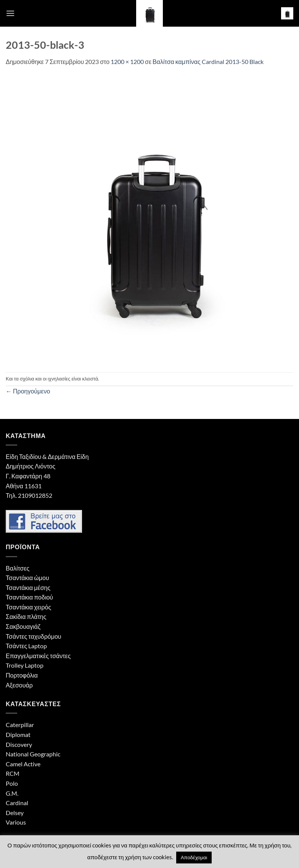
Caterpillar (20, 725)
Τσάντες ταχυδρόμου (34, 636)
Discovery (19, 744)
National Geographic (33, 754)
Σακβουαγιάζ (23, 626)
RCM (13, 773)
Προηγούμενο (28, 391)
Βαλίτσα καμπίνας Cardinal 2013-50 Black (208, 62)
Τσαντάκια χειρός (28, 607)
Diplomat (18, 735)
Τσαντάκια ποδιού (29, 597)
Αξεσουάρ (19, 685)
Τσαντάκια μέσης (28, 587)
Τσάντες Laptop (26, 646)
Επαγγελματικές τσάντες (38, 656)
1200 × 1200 (127, 62)
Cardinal (17, 803)
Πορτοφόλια (22, 675)
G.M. (12, 793)
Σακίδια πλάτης (26, 616)
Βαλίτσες (18, 568)
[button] (10, 13)
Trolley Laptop (25, 665)
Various (16, 822)
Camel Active (23, 764)
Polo (12, 783)
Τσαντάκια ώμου (27, 578)
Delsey (15, 813)
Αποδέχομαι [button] (194, 857)
